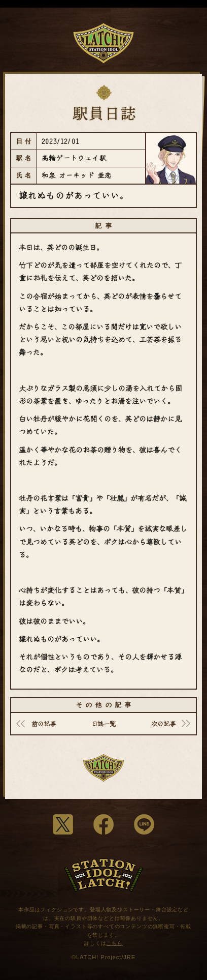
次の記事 (163, 723)
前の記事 (44, 723)
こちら (114, 943)
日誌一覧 (103, 723)
